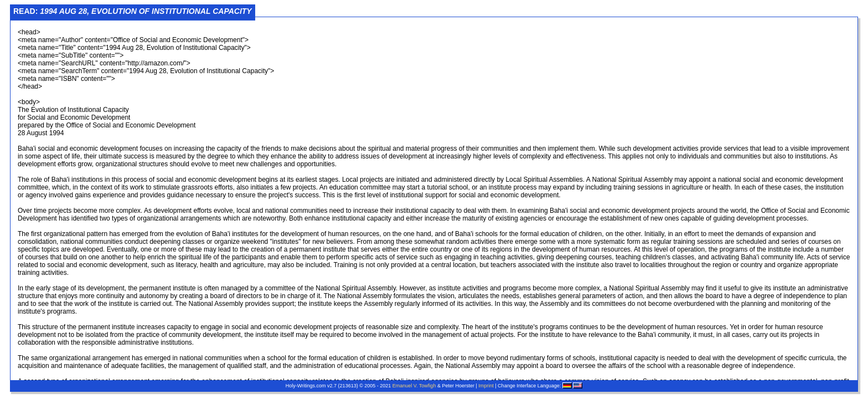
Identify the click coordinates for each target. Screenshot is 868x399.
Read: (133, 11)
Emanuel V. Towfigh (414, 386)
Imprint (486, 386)
